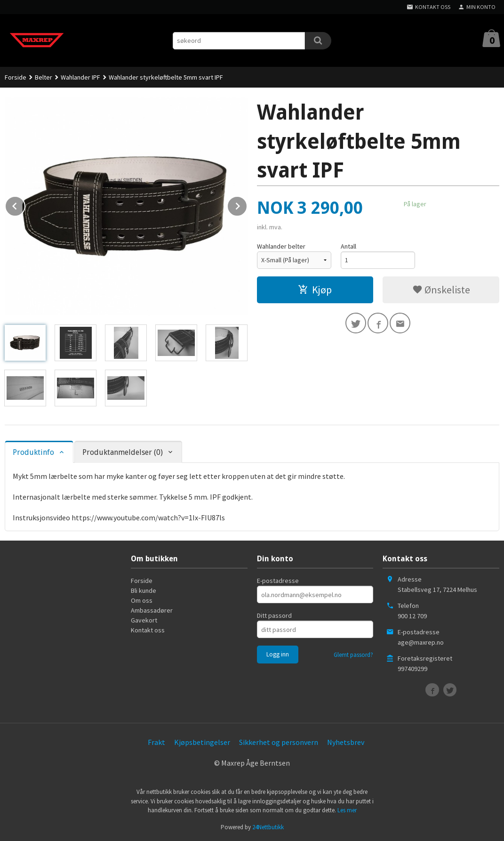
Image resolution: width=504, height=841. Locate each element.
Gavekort (144, 620)
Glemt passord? (353, 655)
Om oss (142, 600)
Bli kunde (144, 590)
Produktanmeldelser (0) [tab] (123, 452)
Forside (16, 77)
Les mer (347, 810)
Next (247, 204)
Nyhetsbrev (346, 742)
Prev (25, 204)
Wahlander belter (281, 246)
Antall (348, 246)
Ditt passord (274, 615)
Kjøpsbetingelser (202, 742)
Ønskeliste (441, 290)
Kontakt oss (148, 630)
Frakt (156, 742)
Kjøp (315, 290)
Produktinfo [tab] (33, 452)
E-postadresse (278, 581)
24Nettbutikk (268, 827)
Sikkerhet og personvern (279, 742)
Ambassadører (152, 610)
